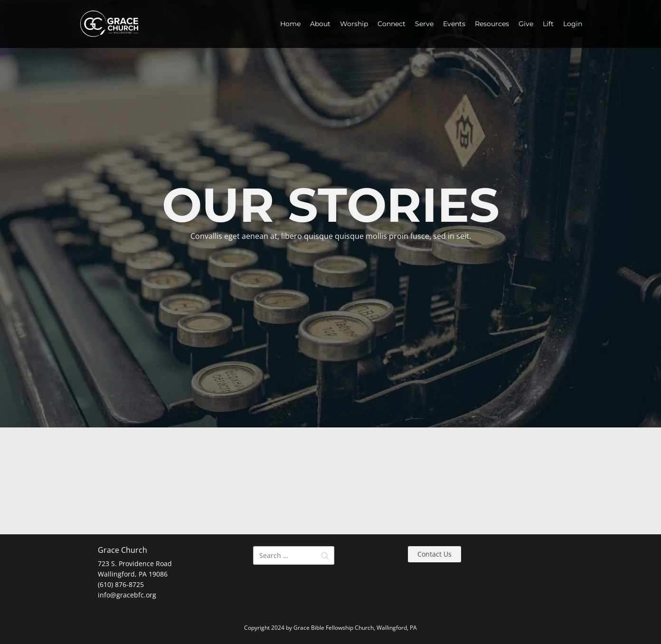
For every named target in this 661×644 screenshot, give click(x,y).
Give (526, 24)
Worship (354, 24)
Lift (548, 24)
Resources (492, 24)
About (320, 24)
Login (573, 24)
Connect (392, 24)
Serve (424, 24)
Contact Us (434, 554)
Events (454, 24)
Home (290, 24)
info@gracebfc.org (127, 595)
